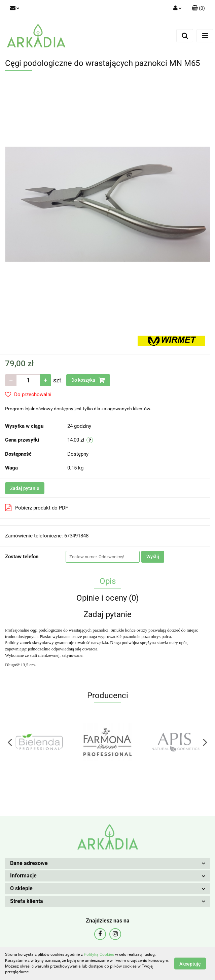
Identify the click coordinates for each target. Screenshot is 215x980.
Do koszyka (88, 380)
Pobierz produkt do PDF (37, 507)
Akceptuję (190, 964)
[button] (198, 8)
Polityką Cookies (99, 954)
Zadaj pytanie (25, 488)
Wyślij (153, 557)
